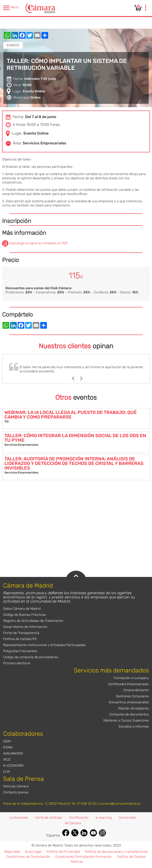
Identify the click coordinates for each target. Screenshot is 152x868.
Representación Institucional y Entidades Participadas (44, 645)
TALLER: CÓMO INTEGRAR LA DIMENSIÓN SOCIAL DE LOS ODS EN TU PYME (75, 438)
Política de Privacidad (63, 852)
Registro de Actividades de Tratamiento (33, 621)
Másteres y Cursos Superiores (126, 720)
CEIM (7, 741)
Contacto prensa (16, 792)
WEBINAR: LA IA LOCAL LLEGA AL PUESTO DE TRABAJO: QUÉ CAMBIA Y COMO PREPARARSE (71, 415)
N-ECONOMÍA (13, 766)
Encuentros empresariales (129, 702)
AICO (7, 759)
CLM (6, 772)
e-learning (104, 818)
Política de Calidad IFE (20, 639)
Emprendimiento (136, 690)
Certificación (79, 818)
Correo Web (128, 818)
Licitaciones (19, 818)
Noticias (77, 862)
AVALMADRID (13, 753)
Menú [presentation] (11, 8)
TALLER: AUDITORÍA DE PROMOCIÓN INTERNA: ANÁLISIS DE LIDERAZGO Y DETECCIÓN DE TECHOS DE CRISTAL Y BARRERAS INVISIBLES (74, 463)
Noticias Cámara (16, 786)
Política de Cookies (131, 857)
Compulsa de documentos (129, 714)
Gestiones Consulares (132, 696)
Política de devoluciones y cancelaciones (116, 852)
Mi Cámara (73, 823)
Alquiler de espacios (134, 708)
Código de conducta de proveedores (31, 657)
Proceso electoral (17, 663)
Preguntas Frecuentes (20, 651)
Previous (75, 378)
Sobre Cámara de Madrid (22, 609)
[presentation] (146, 8)
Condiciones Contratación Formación (84, 857)
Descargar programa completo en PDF (39, 243)
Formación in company (131, 678)
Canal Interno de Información (25, 627)
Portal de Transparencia (21, 633)
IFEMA (8, 747)
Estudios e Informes (134, 726)
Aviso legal (33, 852)
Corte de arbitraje (49, 818)
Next (83, 378)
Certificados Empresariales (128, 684)
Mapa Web (12, 852)
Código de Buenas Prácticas (24, 615)
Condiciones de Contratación (28, 857)
